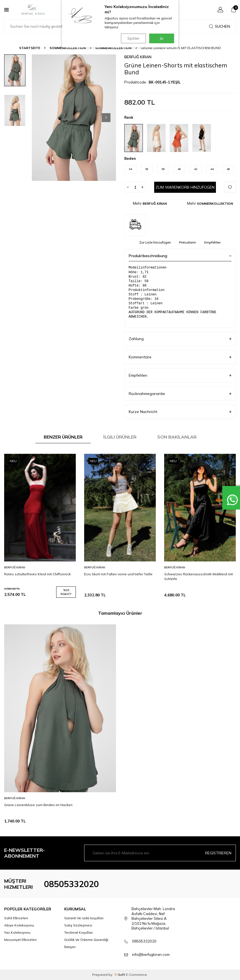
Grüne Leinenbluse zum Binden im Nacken (38, 805)
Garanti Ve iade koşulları (84, 918)
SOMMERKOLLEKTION (68, 48)
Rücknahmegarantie (180, 394)
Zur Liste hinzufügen (155, 242)
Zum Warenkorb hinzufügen (185, 187)
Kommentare (180, 357)
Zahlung (180, 339)
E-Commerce (136, 975)
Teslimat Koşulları (78, 932)
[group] (74, 118)
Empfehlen (212, 242)
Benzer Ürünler (63, 437)
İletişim (70, 947)
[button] (106, 118)
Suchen (219, 26)
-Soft (120, 975)
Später (133, 38)
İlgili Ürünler (120, 437)
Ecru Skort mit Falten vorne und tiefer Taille (118, 574)
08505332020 (71, 884)
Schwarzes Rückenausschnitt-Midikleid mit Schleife (198, 576)
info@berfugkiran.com (151, 954)
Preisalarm (188, 242)
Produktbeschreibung (180, 256)
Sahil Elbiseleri (16, 918)
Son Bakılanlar (177, 437)
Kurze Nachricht (180, 412)
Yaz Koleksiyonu (17, 932)
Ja (162, 38)
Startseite (30, 48)
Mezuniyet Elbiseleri (20, 940)
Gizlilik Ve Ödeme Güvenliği (86, 940)
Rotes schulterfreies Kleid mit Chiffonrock (37, 574)
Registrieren (218, 853)
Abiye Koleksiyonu (19, 925)
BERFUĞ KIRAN (138, 57)
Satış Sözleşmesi (78, 925)
